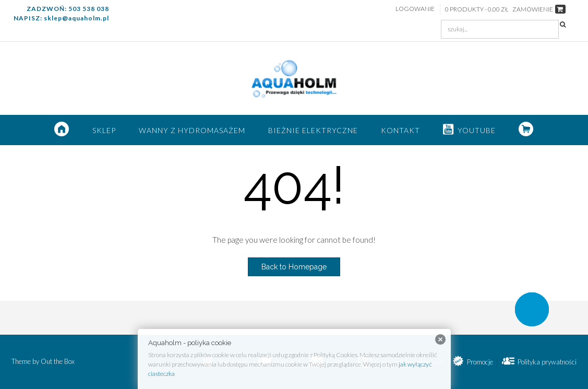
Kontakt (400, 130)
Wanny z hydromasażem (192, 130)
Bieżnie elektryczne (313, 130)
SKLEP (104, 130)
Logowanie (415, 9)
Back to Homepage (294, 267)
